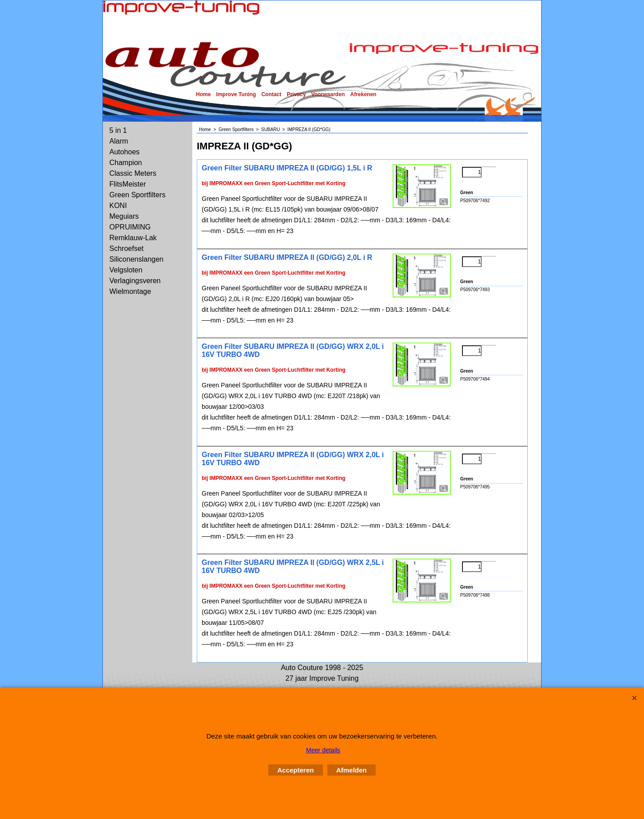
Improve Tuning (236, 94)
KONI (118, 206)
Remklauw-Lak (133, 238)
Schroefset (127, 248)
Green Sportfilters (138, 195)
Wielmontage (130, 291)
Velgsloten (126, 270)
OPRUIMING (130, 227)
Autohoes (125, 152)
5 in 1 (118, 130)
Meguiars (124, 216)
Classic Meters (133, 173)
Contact (271, 94)
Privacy (296, 94)
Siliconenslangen (137, 259)
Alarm (119, 141)
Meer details (323, 750)
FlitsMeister (128, 184)
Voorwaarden (328, 94)
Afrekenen (363, 94)
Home (203, 94)
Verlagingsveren (135, 281)
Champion (126, 163)
